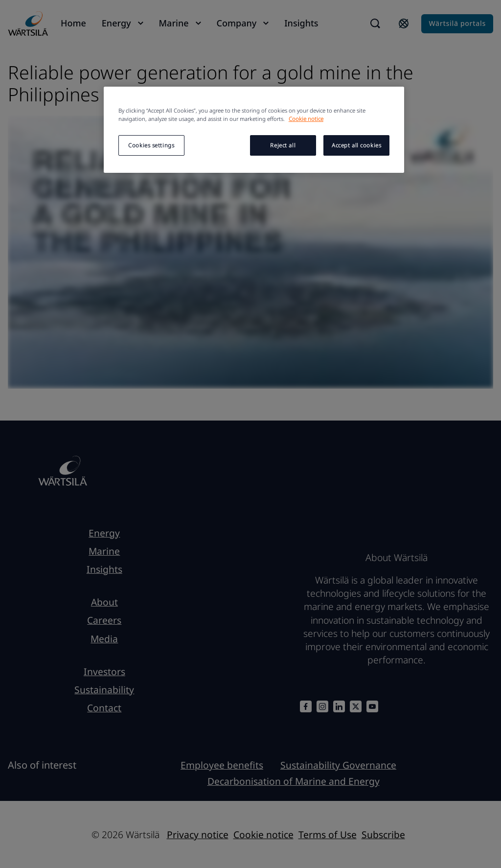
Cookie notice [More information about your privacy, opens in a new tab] (306, 119)
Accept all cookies (356, 145)
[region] (254, 130)
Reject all (283, 145)
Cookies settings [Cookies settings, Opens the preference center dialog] (151, 145)
